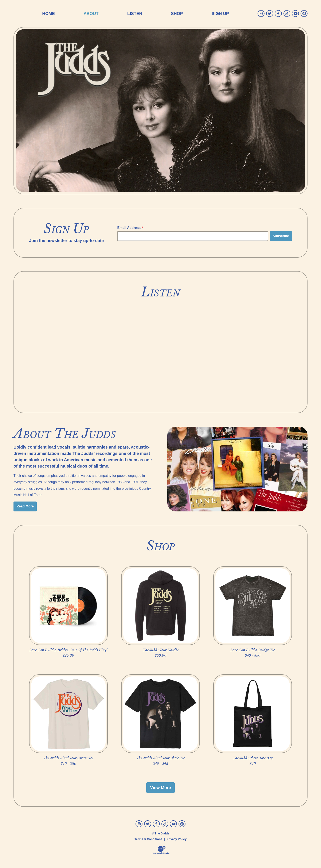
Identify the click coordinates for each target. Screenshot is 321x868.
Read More (25, 506)
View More (160, 788)
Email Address (130, 228)
